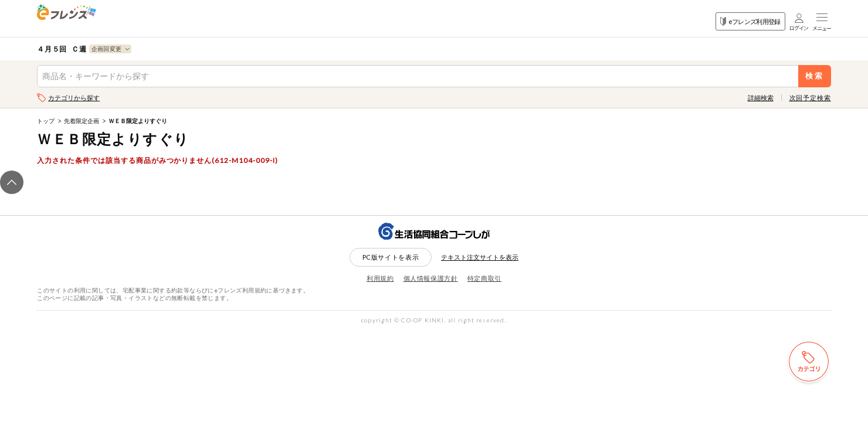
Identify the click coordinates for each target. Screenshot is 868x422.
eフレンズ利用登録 (750, 21)
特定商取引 (484, 278)
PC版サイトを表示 (391, 257)
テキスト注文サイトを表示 (480, 257)
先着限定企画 (82, 121)
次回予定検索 (810, 98)
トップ (46, 121)
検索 (814, 76)
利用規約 (380, 278)
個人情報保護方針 (431, 278)
